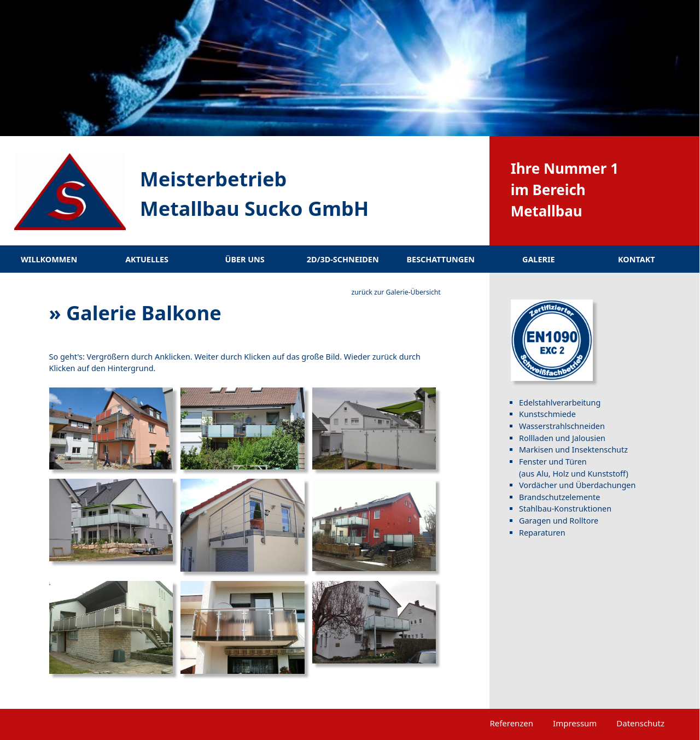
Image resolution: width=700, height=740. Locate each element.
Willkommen (49, 259)
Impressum (575, 723)
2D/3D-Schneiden (343, 259)
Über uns (245, 259)
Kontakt (636, 259)
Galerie (539, 259)
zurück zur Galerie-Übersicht (396, 292)
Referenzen (511, 723)
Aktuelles (147, 259)
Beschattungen (441, 259)
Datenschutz (640, 723)
